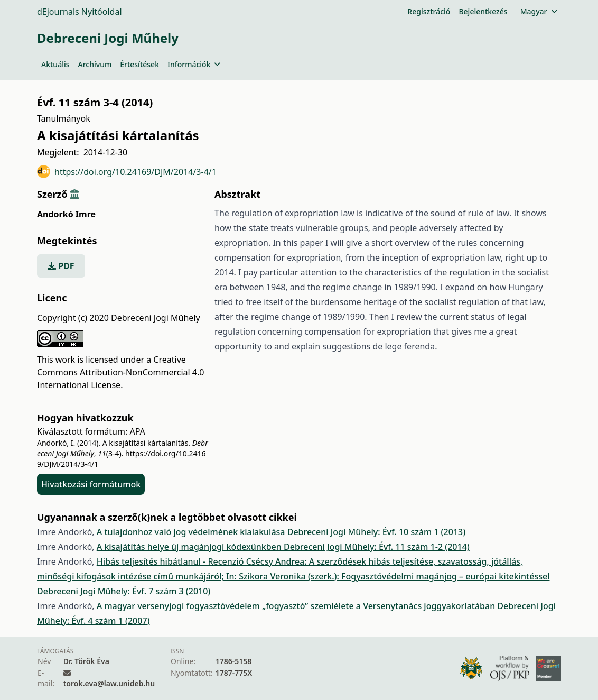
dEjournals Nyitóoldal (80, 12)
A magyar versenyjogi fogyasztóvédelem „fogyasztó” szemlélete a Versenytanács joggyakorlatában (297, 606)
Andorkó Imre (66, 214)
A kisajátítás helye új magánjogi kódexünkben (190, 547)
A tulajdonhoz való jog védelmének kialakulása (192, 532)
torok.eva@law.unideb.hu (109, 683)
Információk (194, 64)
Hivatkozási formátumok (91, 484)
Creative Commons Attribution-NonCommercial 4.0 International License (120, 372)
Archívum (95, 64)
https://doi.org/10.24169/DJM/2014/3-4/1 (127, 172)
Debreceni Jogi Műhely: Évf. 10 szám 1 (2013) (377, 532)
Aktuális (55, 64)
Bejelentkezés (483, 11)
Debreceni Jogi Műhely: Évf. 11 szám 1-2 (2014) (377, 547)
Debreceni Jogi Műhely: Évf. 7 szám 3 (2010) (124, 591)
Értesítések (139, 64)
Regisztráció (429, 11)
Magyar (539, 11)
